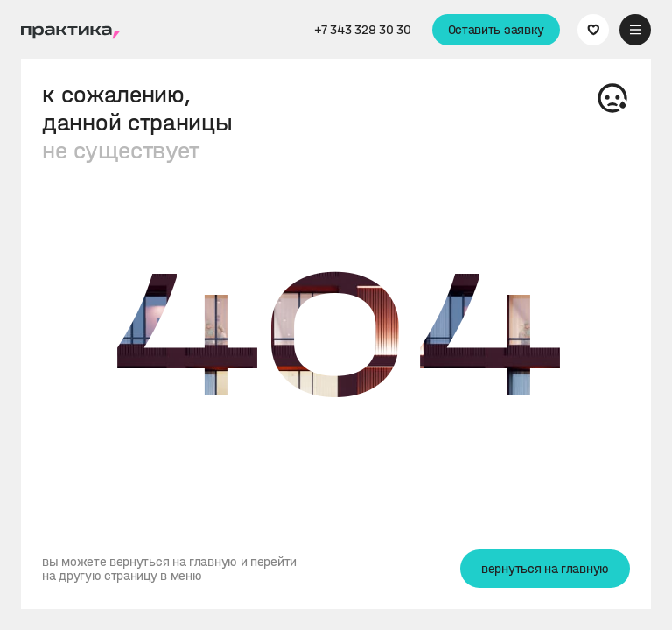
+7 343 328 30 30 (362, 30)
